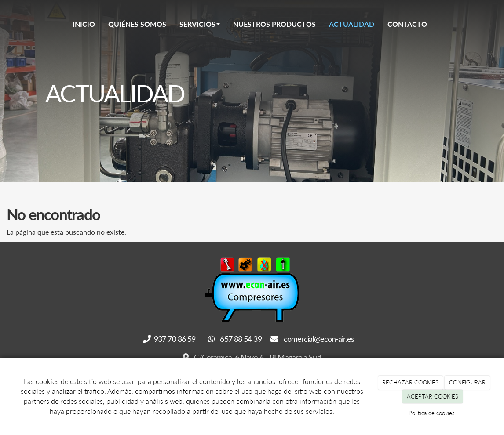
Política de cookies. (432, 413)
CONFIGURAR (467, 382)
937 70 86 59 (170, 339)
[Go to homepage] (43, 24)
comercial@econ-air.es (312, 339)
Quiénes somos (137, 24)
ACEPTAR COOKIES (433, 396)
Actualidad (352, 24)
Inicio (84, 24)
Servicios (200, 24)
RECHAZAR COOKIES (410, 382)
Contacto (407, 24)
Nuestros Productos (274, 24)
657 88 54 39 (235, 339)
